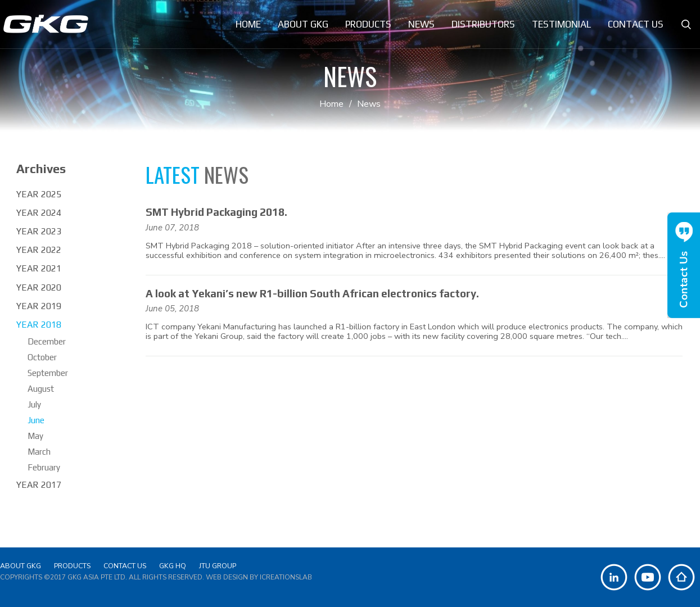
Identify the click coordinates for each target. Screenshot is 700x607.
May (35, 436)
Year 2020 (39, 287)
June (36, 420)
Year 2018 (39, 325)
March (39, 452)
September (48, 373)
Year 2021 (39, 268)
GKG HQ (173, 566)
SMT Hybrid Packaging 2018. (216, 212)
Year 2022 (39, 250)
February (44, 467)
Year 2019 (39, 306)
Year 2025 (39, 194)
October (42, 357)
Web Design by (259, 577)
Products (72, 566)
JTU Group (218, 566)
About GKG (21, 566)
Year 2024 (39, 213)
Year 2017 (39, 485)
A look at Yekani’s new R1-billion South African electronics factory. (312, 293)
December (47, 341)
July (34, 404)
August (41, 389)
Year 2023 (39, 231)
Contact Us (125, 566)
